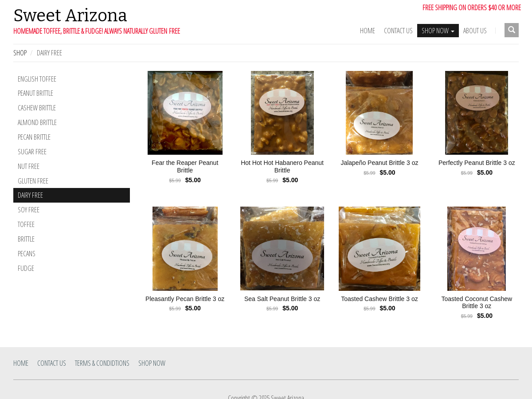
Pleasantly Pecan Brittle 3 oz (185, 299)
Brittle (26, 239)
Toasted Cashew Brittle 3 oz (379, 299)
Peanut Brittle (35, 93)
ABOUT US (475, 31)
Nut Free (29, 166)
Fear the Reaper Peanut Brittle (185, 166)
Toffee (26, 224)
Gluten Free (33, 181)
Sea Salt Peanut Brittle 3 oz (282, 299)
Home (368, 31)
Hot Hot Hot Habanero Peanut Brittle (282, 166)
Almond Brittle (37, 122)
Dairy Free (30, 195)
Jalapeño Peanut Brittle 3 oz (379, 163)
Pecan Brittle (34, 137)
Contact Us (398, 31)
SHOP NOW (438, 31)
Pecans (27, 254)
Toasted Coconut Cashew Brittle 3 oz (477, 303)
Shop (20, 53)
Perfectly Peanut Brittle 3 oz (477, 163)
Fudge (26, 268)
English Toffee (37, 79)
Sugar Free (32, 152)
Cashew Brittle (37, 108)
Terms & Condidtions (102, 363)
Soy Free (29, 210)
